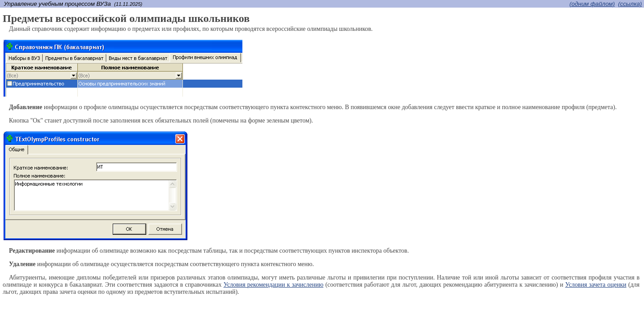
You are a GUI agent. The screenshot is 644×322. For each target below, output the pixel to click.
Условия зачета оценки (596, 285)
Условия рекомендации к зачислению (273, 285)
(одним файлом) (592, 4)
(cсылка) (630, 4)
